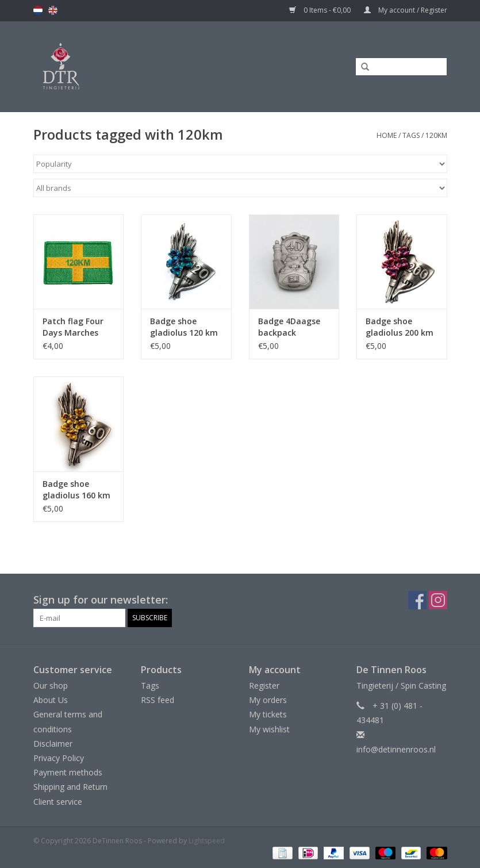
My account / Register (406, 10)
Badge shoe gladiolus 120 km (184, 327)
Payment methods (68, 772)
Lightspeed (207, 841)
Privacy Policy (59, 758)
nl (38, 10)
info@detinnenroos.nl (396, 749)
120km (436, 135)
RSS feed (158, 700)
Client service (58, 802)
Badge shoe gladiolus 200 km (400, 327)
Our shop (51, 685)
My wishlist (269, 729)
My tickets (268, 714)
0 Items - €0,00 (321, 10)
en (53, 10)
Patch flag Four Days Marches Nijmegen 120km (76, 327)
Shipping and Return (70, 787)
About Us (51, 700)
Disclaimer (53, 744)
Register (264, 685)
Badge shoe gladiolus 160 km (76, 489)
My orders (268, 700)
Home (387, 135)
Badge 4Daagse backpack (289, 327)
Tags (411, 135)
